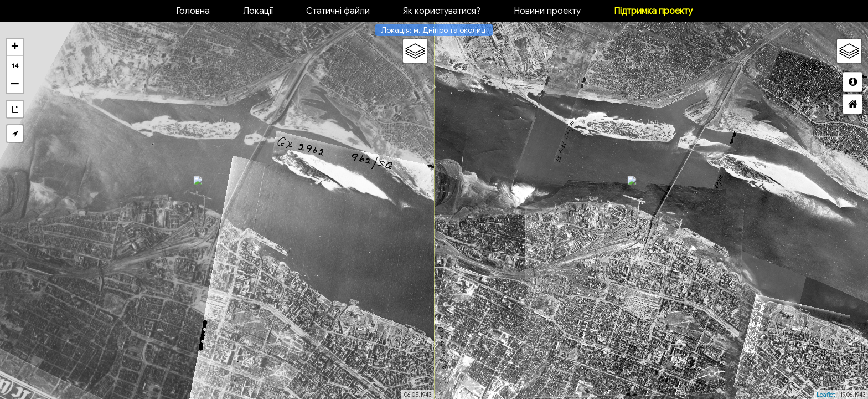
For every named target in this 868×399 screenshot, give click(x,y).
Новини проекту (547, 11)
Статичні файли (338, 11)
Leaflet (826, 395)
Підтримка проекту (653, 11)
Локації (258, 11)
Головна (193, 11)
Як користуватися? (442, 11)
